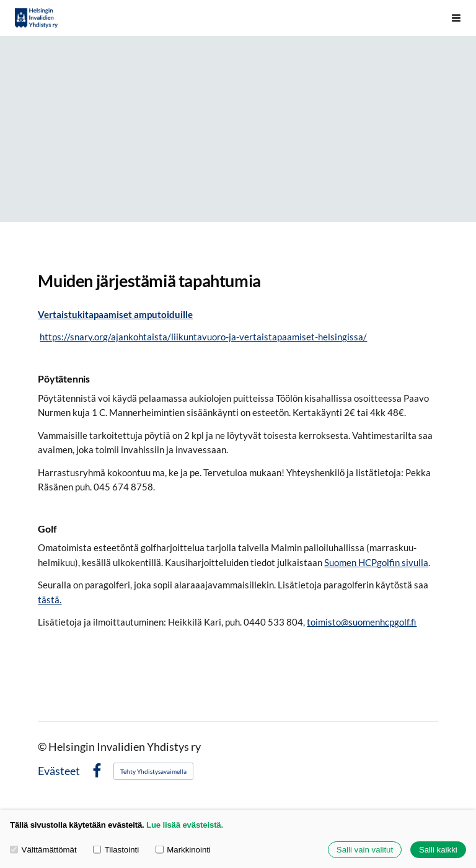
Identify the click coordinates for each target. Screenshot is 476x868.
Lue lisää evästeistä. (185, 825)
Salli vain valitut (365, 850)
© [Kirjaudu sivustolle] (43, 747)
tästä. (50, 600)
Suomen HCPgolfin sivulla (376, 562)
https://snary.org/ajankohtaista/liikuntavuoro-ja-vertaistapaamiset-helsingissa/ (203, 337)
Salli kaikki (438, 850)
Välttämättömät (43, 850)
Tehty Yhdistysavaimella (153, 771)
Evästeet (59, 771)
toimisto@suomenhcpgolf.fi (362, 622)
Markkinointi (183, 850)
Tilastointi (116, 850)
